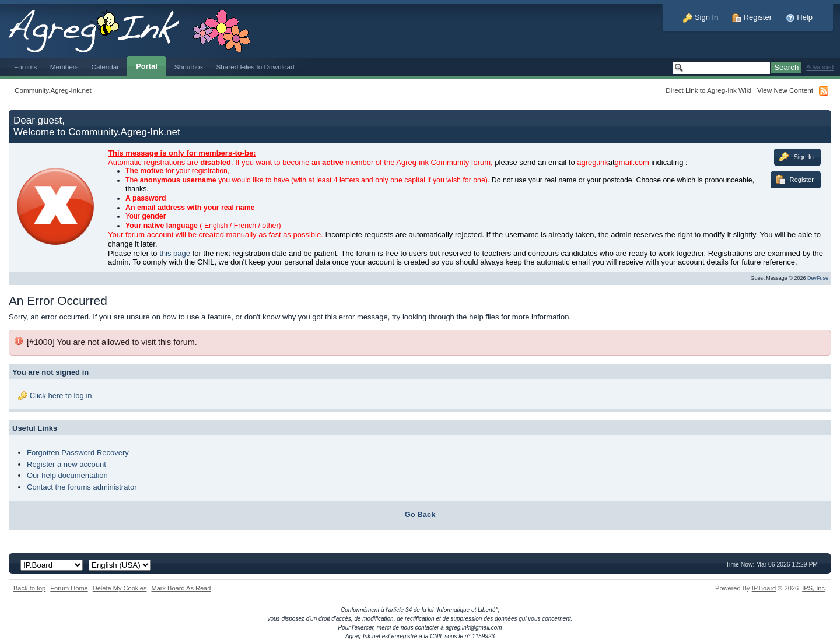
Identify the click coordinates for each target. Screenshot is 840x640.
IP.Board (764, 588)
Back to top (29, 588)
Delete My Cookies (120, 588)
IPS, (813, 588)
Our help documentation (67, 475)
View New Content (785, 90)
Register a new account (66, 464)
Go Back (420, 514)
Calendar (106, 67)
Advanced (820, 67)
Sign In (701, 17)
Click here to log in (61, 395)
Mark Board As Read (181, 588)
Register (752, 17)
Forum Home (69, 588)
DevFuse (818, 278)
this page (175, 253)
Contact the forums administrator (82, 487)
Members (64, 67)
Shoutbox (189, 67)
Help (799, 17)
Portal (147, 66)
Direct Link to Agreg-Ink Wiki (708, 90)
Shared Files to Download (255, 67)
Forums (26, 67)
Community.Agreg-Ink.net (53, 90)
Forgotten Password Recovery (78, 453)
